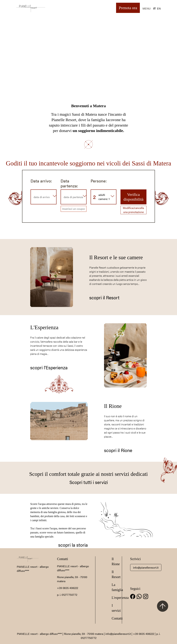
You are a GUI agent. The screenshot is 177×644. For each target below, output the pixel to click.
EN (159, 8)
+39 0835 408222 (68, 588)
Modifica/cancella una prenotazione (133, 210)
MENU (147, 8)
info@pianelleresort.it (146, 567)
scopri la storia (73, 545)
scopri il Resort (104, 297)
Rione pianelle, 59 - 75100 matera (84, 634)
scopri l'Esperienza (49, 367)
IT (154, 8)
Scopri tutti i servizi (89, 482)
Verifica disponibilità (134, 197)
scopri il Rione (118, 450)
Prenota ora (128, 8)
